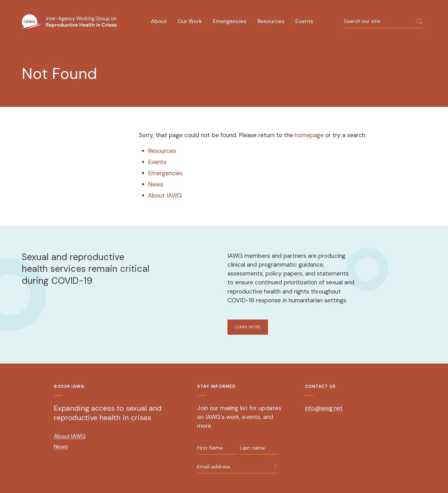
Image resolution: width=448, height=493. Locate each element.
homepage (310, 135)
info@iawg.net (324, 408)
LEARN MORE (248, 327)
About (159, 21)
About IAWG (165, 195)
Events (304, 21)
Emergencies (230, 21)
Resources (271, 21)
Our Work (190, 21)
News (156, 184)
